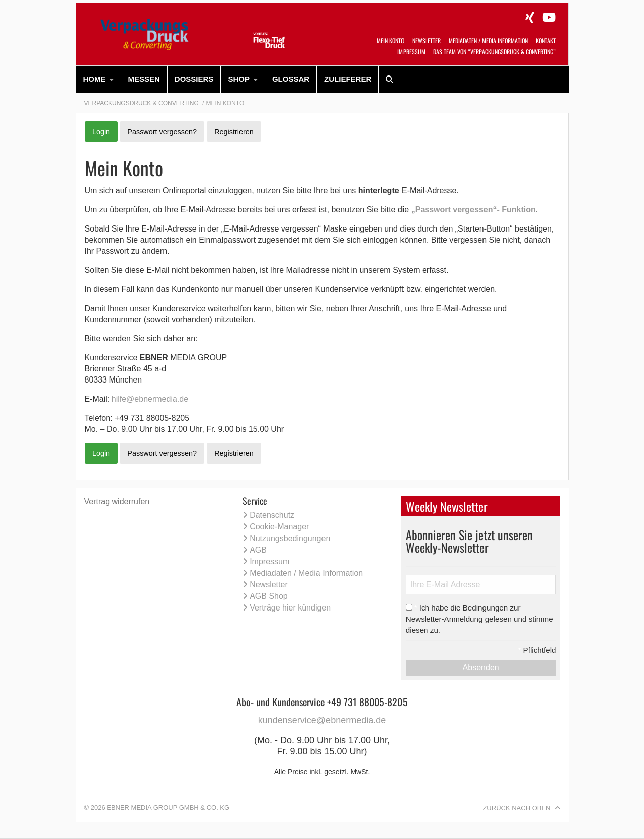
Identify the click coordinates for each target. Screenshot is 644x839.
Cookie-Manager (279, 527)
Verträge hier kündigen (290, 608)
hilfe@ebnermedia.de (150, 399)
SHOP (239, 79)
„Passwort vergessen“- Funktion (473, 210)
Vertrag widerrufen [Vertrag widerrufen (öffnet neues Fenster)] (117, 502)
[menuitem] (99, 79)
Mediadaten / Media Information (488, 41)
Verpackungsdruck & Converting (141, 103)
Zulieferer (348, 79)
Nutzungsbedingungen (290, 538)
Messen (144, 79)
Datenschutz (272, 515)
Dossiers (194, 79)
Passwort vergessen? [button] (162, 132)
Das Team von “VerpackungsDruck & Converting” (495, 52)
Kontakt (546, 41)
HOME (94, 79)
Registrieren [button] (234, 132)
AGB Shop (269, 596)
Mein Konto (390, 41)
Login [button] (101, 132)
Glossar (291, 79)
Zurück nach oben (516, 808)
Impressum (411, 52)
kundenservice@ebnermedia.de (322, 720)
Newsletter (426, 41)
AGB (258, 550)
